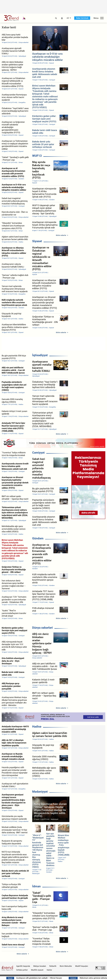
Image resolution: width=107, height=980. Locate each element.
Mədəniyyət (40, 792)
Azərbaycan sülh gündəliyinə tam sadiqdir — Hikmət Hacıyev (51, 978)
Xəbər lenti (9, 27)
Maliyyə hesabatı (40, 966)
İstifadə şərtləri (22, 970)
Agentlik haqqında (23, 966)
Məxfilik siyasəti (37, 970)
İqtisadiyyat (40, 355)
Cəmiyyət (38, 453)
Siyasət (37, 241)
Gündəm (38, 538)
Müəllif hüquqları (82, 966)
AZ (68, 18)
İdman (36, 886)
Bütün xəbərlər (61, 235)
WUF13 (37, 156)
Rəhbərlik (53, 966)
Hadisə (37, 727)
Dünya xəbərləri (42, 628)
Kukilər (49, 970)
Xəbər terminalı (82, 18)
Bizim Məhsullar (66, 966)
